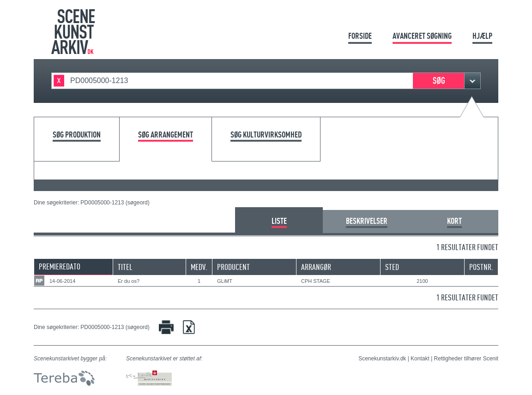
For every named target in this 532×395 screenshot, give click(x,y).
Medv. (199, 267)
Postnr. (481, 267)
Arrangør (316, 267)
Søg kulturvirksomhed (266, 135)
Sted (392, 267)
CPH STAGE (316, 281)
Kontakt (420, 359)
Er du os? (129, 281)
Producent (233, 267)
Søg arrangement (166, 135)
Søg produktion (77, 135)
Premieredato (60, 266)
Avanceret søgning (422, 36)
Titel (125, 267)
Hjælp (482, 36)
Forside (360, 36)
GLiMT (225, 281)
